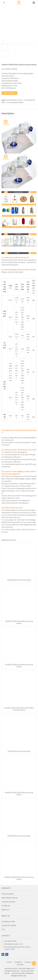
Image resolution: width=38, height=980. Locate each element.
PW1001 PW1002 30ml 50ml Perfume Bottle (19, 794)
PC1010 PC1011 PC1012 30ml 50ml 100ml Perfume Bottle (19, 709)
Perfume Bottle (8, 894)
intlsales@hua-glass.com (13, 944)
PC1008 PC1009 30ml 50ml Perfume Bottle (19, 666)
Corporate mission (9, 925)
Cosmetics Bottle (8, 902)
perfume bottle (12, 968)
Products (18, 962)
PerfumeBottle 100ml (15, 103)
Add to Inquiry (9, 93)
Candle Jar (6, 906)
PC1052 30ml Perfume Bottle (19, 751)
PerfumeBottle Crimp (14, 100)
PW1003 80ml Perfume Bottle (19, 836)
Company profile (8, 922)
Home (9, 962)
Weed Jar (5, 910)
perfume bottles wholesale (22, 973)
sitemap (20, 965)
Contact (28, 962)
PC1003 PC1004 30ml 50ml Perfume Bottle (19, 622)
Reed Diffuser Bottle (9, 898)
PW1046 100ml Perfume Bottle (19, 580)
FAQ (3, 929)
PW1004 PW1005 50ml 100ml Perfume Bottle (19, 878)
